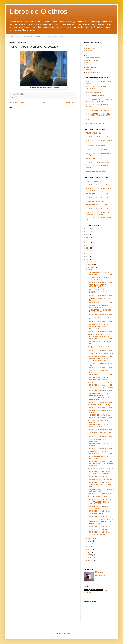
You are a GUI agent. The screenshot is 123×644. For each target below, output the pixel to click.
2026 (88, 229)
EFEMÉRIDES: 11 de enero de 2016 (97, 159)
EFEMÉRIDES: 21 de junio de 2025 (97, 149)
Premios (88, 70)
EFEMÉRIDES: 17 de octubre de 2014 (100, 402)
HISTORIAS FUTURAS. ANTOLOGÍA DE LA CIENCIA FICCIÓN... (101, 399)
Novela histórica (91, 67)
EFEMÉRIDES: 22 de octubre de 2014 (100, 356)
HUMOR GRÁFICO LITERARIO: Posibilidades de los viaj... (98, 306)
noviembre (91, 267)
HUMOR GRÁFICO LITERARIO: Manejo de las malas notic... (100, 465)
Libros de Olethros (38, 11)
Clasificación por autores (32, 36)
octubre (90, 270)
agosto (90, 541)
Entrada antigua (71, 103)
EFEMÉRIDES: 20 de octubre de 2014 (100, 375)
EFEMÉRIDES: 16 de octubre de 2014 (100, 408)
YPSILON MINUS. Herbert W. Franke (99, 272)
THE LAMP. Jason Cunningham (98, 497)
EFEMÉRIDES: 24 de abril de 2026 (97, 194)
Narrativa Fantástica (92, 60)
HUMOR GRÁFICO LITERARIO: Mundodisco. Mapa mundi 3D (98, 379)
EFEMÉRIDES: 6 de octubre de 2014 (99, 494)
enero (90, 560)
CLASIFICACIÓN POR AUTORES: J (97, 110)
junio (90, 547)
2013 (88, 564)
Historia (88, 55)
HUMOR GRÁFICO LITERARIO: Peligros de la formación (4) (101, 490)
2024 (88, 234)
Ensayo (88, 53)
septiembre (92, 538)
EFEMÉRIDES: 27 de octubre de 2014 (100, 315)
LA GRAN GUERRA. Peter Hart (97, 451)
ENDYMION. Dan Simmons (96, 535)
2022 (88, 240)
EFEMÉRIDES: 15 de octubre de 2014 (100, 418)
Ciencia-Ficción (91, 48)
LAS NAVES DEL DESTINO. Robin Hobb (100, 468)
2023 (88, 237)
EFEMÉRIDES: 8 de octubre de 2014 (99, 477)
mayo (90, 549)
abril (89, 552)
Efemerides (89, 51)
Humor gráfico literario (23, 97)
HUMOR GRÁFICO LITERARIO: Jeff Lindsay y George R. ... (99, 523)
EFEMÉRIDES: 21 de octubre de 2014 (100, 368)
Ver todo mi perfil (101, 575)
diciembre (91, 264)
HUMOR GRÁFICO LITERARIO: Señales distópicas (98, 507)
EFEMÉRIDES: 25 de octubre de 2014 (100, 332)
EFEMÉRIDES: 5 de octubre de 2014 (99, 499)
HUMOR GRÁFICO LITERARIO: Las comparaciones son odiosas (97, 213)
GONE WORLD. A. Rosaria (96, 329)
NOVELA (89, 119)
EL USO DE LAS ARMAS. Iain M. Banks (100, 353)
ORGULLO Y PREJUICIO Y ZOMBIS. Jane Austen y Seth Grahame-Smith (99, 100)
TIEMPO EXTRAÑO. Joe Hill (95, 133)
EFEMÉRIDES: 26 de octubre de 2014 (100, 322)
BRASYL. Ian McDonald (95, 514)
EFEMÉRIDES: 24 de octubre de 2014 (100, 339)
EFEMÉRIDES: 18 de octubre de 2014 (100, 391)
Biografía (89, 46)
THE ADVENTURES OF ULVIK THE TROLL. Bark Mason (99, 347)
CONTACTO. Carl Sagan (94, 92)
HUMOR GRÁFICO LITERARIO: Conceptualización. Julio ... (98, 325)
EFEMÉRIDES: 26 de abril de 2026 (97, 209)
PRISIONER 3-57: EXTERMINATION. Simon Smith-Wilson (99, 279)
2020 (88, 245)
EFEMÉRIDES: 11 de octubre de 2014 (100, 454)
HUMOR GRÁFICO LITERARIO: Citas (100, 479)
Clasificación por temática (54, 36)
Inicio (45, 103)
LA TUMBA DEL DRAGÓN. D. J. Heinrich (100, 388)
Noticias (88, 63)
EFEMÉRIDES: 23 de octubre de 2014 (100, 351)
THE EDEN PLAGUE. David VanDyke (99, 405)
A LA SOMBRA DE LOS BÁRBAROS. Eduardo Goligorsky (99, 311)
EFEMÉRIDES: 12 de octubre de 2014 (100, 448)
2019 (88, 248)
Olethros (100, 572)
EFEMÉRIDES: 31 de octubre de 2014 (100, 275)
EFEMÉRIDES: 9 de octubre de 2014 (99, 471)
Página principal (13, 36)
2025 (88, 232)
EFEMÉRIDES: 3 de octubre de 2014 (99, 517)
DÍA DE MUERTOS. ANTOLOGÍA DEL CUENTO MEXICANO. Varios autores (98, 115)
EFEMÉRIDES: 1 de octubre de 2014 (99, 532)
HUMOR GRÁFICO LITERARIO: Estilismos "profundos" (98, 394)
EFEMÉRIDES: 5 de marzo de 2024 (97, 137)
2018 (88, 251)
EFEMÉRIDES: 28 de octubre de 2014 (100, 303)
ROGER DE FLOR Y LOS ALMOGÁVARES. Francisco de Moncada (98, 291)
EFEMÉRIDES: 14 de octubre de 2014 (100, 429)
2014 (88, 262)
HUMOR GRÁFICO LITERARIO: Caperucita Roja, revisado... (98, 286)
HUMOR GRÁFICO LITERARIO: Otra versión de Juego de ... (99, 426)
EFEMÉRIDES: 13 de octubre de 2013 (100, 437)
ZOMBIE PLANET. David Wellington (99, 415)
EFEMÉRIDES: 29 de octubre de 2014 (100, 296)
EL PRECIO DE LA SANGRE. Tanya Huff (100, 519)
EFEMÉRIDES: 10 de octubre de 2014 (100, 461)
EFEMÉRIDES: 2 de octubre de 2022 (97, 162)
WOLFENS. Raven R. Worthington (98, 474)
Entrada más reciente (17, 103)
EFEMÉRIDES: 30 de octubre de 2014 (100, 282)
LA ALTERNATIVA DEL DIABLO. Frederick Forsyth (98, 371)
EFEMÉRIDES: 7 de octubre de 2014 (99, 482)
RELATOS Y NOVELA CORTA (95, 123)
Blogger (68, 633)
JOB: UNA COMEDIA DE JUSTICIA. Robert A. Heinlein (99, 457)
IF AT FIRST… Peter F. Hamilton (98, 529)
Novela (88, 65)
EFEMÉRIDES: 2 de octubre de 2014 (99, 527)
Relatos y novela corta (93, 72)
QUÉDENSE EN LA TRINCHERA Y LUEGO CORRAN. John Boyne (99, 335)
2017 (88, 254)
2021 (88, 243)
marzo (90, 555)
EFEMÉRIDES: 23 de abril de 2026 (97, 198)
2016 (88, 256)
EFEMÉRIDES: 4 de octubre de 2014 (99, 511)
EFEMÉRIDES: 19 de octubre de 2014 (100, 385)
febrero (90, 558)
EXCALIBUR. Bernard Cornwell (96, 146)
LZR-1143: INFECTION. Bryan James (99, 382)
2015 (88, 259)
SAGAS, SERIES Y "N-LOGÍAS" (96, 96)
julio (89, 544)
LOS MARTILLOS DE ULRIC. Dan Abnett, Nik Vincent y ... (98, 503)
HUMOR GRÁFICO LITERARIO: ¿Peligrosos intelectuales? (98, 360)
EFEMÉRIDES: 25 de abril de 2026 (97, 185)
